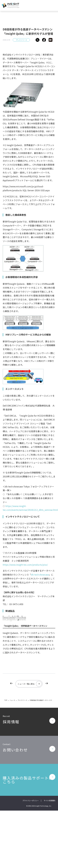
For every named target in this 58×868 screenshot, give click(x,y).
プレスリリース (21, 40)
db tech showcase (40, 575)
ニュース (12, 700)
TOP (6, 700)
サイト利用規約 (50, 800)
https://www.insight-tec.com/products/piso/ (25, 565)
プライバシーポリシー (31, 800)
